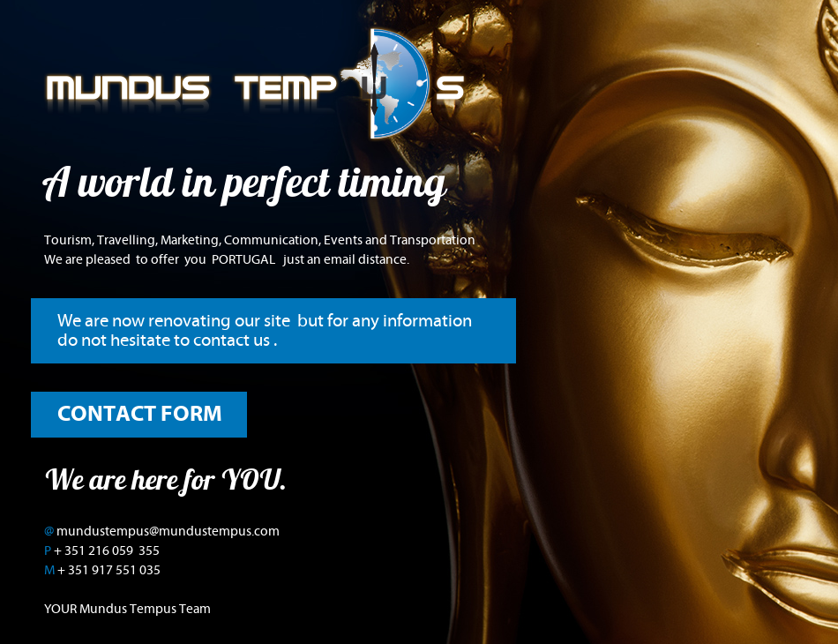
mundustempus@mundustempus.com (168, 532)
